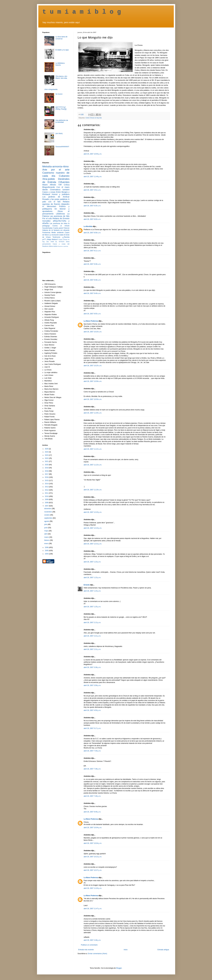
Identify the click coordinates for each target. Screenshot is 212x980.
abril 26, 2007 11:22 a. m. (93, 449)
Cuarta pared (58, 228)
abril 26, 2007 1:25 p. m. (92, 607)
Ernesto (87, 585)
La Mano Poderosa (91, 321)
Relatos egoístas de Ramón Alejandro (56, 203)
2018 (47, 471)
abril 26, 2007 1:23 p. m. (92, 562)
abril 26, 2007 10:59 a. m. (93, 399)
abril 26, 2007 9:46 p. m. (92, 812)
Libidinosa (60, 214)
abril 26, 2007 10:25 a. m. (93, 366)
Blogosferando (49, 187)
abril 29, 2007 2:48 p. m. (92, 940)
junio (46, 528)
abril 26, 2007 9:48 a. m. (92, 280)
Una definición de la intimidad (62, 121)
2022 (47, 458)
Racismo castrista (63, 246)
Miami (45, 185)
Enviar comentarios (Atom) (98, 954)
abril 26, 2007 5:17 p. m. (92, 728)
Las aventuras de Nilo (60, 216)
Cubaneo (64, 176)
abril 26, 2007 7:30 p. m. (92, 751)
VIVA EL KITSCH (57, 242)
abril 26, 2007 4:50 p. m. (92, 710)
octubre (47, 515)
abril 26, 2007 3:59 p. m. (92, 685)
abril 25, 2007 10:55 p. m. (93, 154)
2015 (47, 481)
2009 (47, 499)
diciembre (48, 509)
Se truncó (59, 94)
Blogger (119, 968)
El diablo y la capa (62, 50)
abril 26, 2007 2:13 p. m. (92, 623)
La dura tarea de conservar (61, 38)
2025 (47, 449)
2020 (47, 465)
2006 (47, 547)
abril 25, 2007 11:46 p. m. (93, 177)
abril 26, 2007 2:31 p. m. (92, 649)
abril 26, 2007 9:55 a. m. (92, 314)
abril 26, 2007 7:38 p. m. (92, 769)
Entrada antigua (163, 950)
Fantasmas (46, 233)
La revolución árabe (56, 235)
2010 (47, 496)
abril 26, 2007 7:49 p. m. (92, 796)
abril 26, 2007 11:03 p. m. (93, 888)
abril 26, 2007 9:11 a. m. (92, 251)
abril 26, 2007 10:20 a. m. (93, 332)
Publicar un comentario (89, 945)
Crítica (67, 185)
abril (46, 534)
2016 (47, 477)
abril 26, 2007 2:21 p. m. (92, 636)
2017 (47, 474)
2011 (47, 493)
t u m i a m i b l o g (82, 12)
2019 (47, 468)
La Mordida (88, 226)
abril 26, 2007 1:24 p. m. (92, 591)
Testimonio (56, 237)
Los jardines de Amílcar (56, 197)
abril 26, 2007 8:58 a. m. (92, 233)
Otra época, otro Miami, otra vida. (61, 77)
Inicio (126, 950)
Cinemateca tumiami (60, 190)
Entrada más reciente (86, 950)
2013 (47, 487)
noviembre (48, 512)
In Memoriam (49, 206)
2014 (47, 484)
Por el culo (47, 218)
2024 (47, 452)
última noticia (53, 246)
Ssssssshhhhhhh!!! (62, 147)
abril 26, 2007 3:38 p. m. (92, 667)
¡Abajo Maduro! (52, 239)
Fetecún (66, 228)
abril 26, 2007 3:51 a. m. (92, 190)
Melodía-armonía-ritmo (56, 166)
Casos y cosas (49, 192)
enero (47, 544)
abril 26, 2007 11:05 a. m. (93, 413)
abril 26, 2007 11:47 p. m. (93, 909)
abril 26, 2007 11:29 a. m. (93, 490)
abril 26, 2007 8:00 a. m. (92, 219)
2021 (47, 461)
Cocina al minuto (61, 226)
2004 (47, 554)
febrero (47, 540)
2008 (47, 503)
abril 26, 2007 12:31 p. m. (93, 544)
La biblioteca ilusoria (60, 64)
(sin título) (59, 133)
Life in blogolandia (51, 89)
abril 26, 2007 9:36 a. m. (92, 264)
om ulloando (65, 230)
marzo (47, 537)
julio (46, 524)
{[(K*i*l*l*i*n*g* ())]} (61, 108)
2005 (47, 551)
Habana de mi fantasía (51, 230)
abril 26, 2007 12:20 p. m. (93, 512)
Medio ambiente (58, 233)
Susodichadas (47, 228)
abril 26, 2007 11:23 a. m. (93, 465)
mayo (47, 531)
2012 (47, 490)
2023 (47, 455)
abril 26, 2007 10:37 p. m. (93, 870)
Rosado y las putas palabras (55, 199)
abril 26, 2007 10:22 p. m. (93, 857)
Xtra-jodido (49, 179)
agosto (47, 521)
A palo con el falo (56, 200)
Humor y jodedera (61, 194)
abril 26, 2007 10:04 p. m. (93, 828)
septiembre (49, 518)
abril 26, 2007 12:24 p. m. (93, 528)
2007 (47, 506)
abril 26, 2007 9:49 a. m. (92, 293)
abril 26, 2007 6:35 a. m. (92, 206)
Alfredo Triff (56, 185)
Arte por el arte (56, 170)
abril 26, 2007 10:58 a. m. (93, 381)
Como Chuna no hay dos (94, 118)
